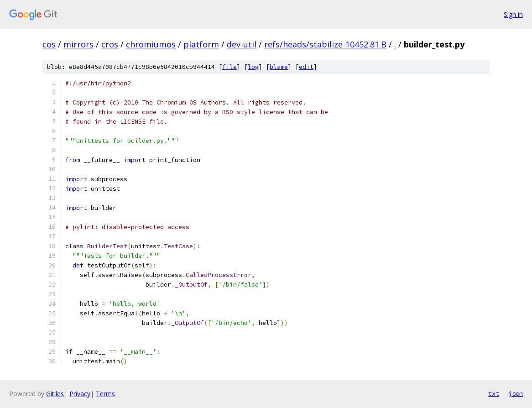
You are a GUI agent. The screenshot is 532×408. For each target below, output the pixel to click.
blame (279, 67)
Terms (105, 394)
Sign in (513, 14)
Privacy (80, 394)
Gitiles (55, 394)
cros (110, 44)
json (516, 393)
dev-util (242, 44)
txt (494, 393)
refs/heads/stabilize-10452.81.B (325, 44)
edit (306, 67)
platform (201, 44)
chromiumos (151, 44)
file (229, 67)
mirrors (78, 44)
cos (49, 44)
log (253, 67)
